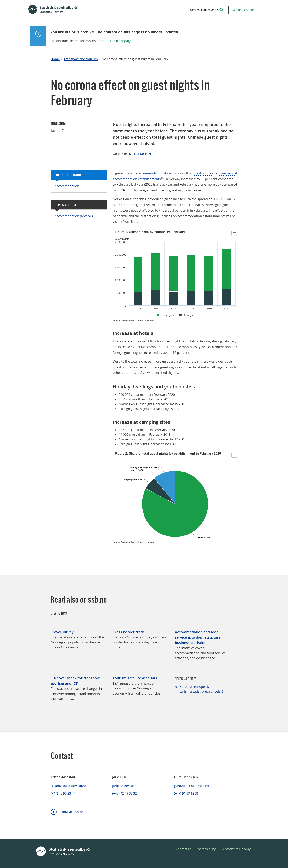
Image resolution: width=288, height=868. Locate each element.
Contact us (184, 849)
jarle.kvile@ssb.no (125, 786)
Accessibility (207, 849)
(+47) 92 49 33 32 (125, 793)
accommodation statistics (157, 173)
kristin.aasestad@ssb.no (69, 786)
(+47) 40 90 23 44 (63, 793)
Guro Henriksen (140, 154)
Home (55, 59)
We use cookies (244, 10)
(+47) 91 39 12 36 (186, 793)
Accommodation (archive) (74, 216)
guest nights (202, 173)
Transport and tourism (81, 59)
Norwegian (168, 315)
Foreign (189, 315)
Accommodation (67, 186)
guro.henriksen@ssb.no (192, 786)
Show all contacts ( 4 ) (76, 812)
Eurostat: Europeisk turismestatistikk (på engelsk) (201, 689)
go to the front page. (117, 41)
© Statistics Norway (236, 849)
